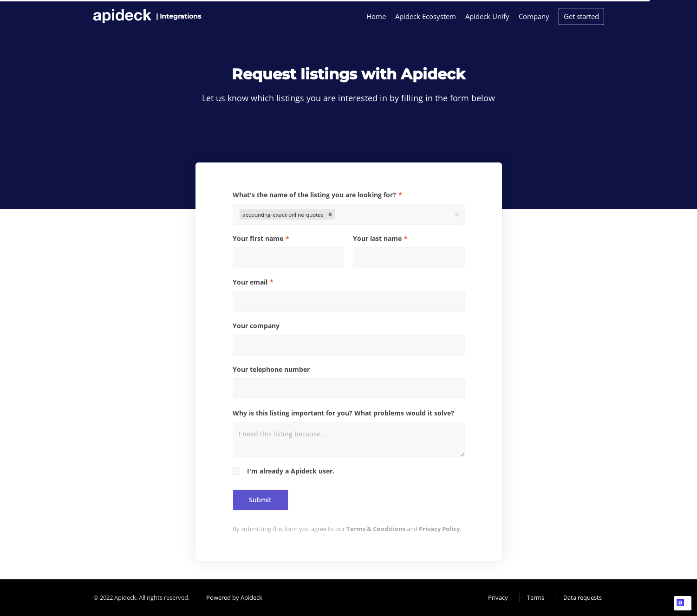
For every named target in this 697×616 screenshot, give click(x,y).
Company (534, 16)
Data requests (583, 597)
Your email (250, 282)
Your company (256, 326)
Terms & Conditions (376, 529)
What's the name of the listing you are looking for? (314, 195)
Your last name (377, 238)
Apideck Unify (487, 16)
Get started (581, 16)
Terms (536, 597)
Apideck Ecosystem (426, 16)
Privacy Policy (439, 529)
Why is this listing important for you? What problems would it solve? (343, 413)
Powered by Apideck (234, 597)
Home (376, 16)
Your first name (258, 238)
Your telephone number (271, 369)
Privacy (498, 597)
